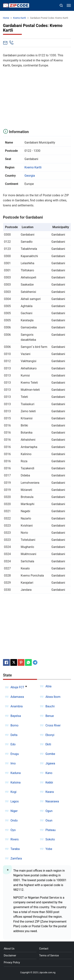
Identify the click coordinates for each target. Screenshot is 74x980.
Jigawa (50, 763)
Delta (14, 735)
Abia (48, 686)
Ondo (14, 820)
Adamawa (17, 697)
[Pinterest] (21, 662)
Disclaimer (10, 955)
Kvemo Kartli (33, 167)
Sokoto (50, 839)
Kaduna (16, 773)
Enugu (15, 754)
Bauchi (50, 706)
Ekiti (48, 744)
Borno (14, 725)
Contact (44, 949)
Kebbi (49, 782)
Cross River (53, 725)
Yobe (49, 849)
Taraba (15, 849)
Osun (49, 820)
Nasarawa (52, 801)
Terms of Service (49, 955)
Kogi (14, 792)
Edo (13, 744)
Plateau (51, 830)
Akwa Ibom (53, 697)
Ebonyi (50, 735)
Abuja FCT (17, 687)
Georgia (30, 176)
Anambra (17, 706)
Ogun (49, 811)
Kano (49, 773)
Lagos (15, 801)
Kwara (50, 792)
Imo (13, 763)
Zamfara (16, 858)
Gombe (50, 754)
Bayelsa (16, 716)
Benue (50, 716)
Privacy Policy (12, 962)
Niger (14, 811)
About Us (9, 949)
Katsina (16, 782)
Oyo (13, 830)
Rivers (15, 839)
